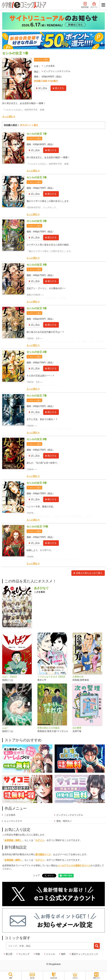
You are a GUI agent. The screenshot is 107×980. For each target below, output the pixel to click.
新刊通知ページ (43, 854)
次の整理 (77, 728)
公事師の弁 (78, 677)
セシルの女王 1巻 (37, 134)
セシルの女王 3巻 (37, 221)
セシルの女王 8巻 (37, 439)
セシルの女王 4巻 (37, 265)
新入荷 (9, 954)
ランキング (24, 954)
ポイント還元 (43, 60)
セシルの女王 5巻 (37, 308)
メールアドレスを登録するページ (74, 865)
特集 (38, 954)
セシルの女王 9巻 (37, 483)
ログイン (94, 5)
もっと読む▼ (9, 117)
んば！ (6, 728)
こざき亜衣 (49, 66)
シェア (37, 875)
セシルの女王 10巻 (37, 526)
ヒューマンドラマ (13, 821)
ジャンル (51, 954)
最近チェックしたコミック (85, 954)
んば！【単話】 (10, 677)
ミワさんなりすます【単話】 (52, 677)
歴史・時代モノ (64, 821)
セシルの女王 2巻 (37, 177)
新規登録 (85, 5)
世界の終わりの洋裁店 (49, 728)
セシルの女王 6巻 (37, 352)
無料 (63, 954)
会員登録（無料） (13, 840)
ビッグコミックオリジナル (57, 71)
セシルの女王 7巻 (37, 396)
